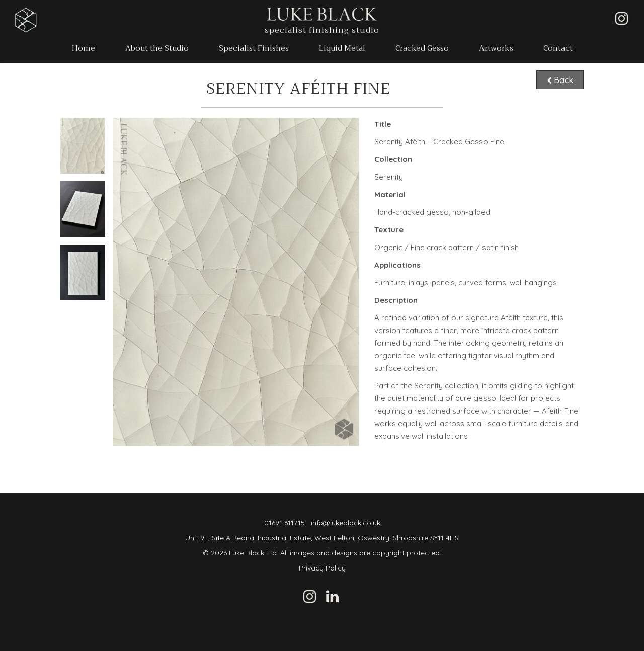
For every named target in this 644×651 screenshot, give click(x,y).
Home (84, 48)
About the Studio (157, 48)
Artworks (496, 48)
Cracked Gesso (422, 48)
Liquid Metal (342, 48)
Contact (558, 48)
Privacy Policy (322, 568)
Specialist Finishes (254, 48)
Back (560, 79)
